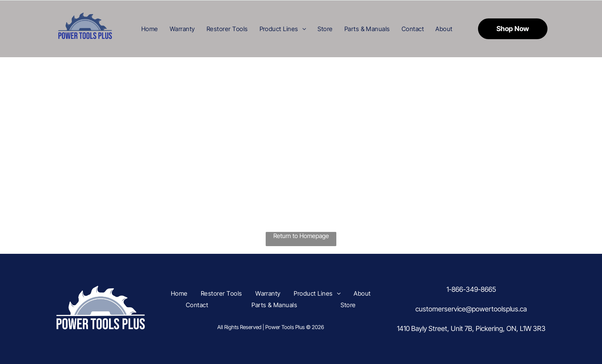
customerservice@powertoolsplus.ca (471, 309)
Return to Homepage (301, 236)
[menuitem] (150, 28)
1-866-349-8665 (471, 289)
